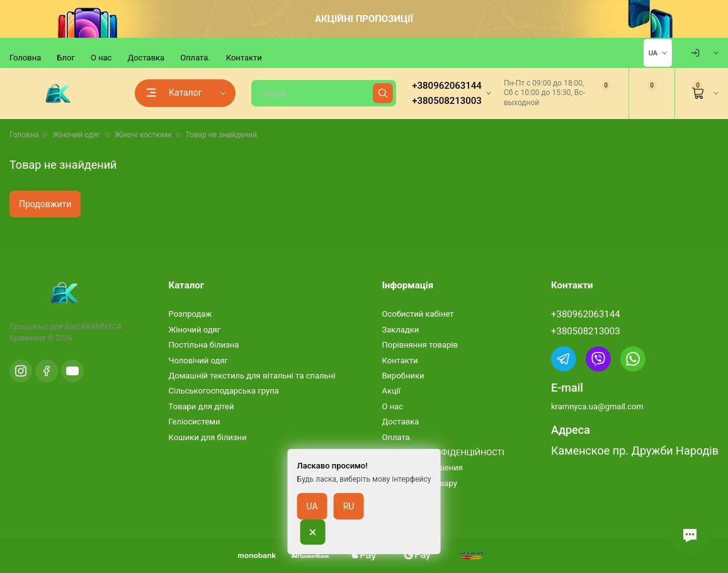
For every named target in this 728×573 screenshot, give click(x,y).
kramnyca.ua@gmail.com (597, 406)
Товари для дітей (202, 406)
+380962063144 (586, 314)
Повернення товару (419, 483)
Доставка (146, 58)
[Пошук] (324, 93)
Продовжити (45, 204)
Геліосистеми (195, 422)
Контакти (244, 58)
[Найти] (383, 93)
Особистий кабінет (418, 314)
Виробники (403, 376)
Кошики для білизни (208, 437)
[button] (690, 535)
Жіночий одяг (195, 330)
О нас (101, 58)
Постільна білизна (204, 345)
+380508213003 (586, 331)
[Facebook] (47, 371)
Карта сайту (405, 498)
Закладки (400, 330)
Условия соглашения (422, 468)
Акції (391, 391)
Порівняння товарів (419, 345)
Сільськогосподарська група (224, 391)
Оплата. (195, 58)
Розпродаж (191, 314)
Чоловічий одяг (198, 360)
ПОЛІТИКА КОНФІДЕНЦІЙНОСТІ (443, 452)
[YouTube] (72, 371)
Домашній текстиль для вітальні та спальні (252, 376)
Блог (66, 58)
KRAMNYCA (101, 327)
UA (653, 53)
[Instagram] (21, 371)
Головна (25, 58)
